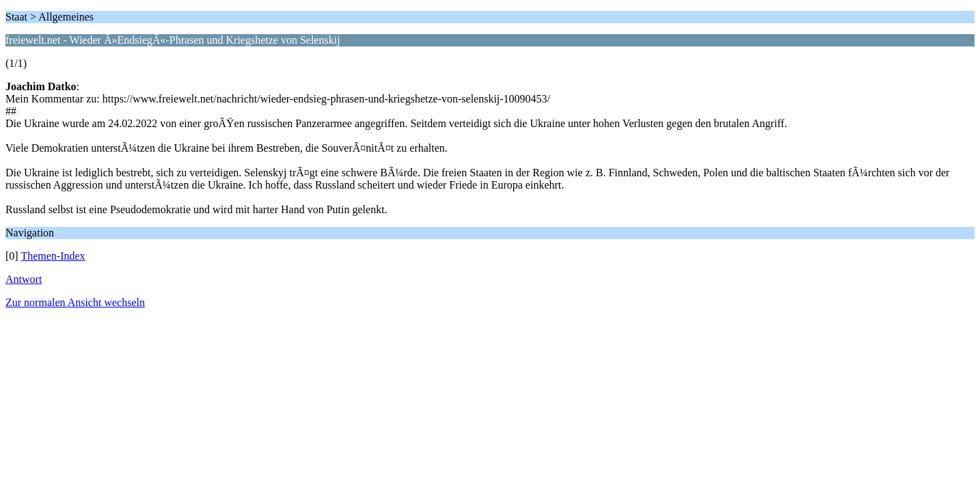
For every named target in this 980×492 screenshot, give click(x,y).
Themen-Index (53, 256)
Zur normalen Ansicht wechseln (75, 302)
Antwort (24, 279)
